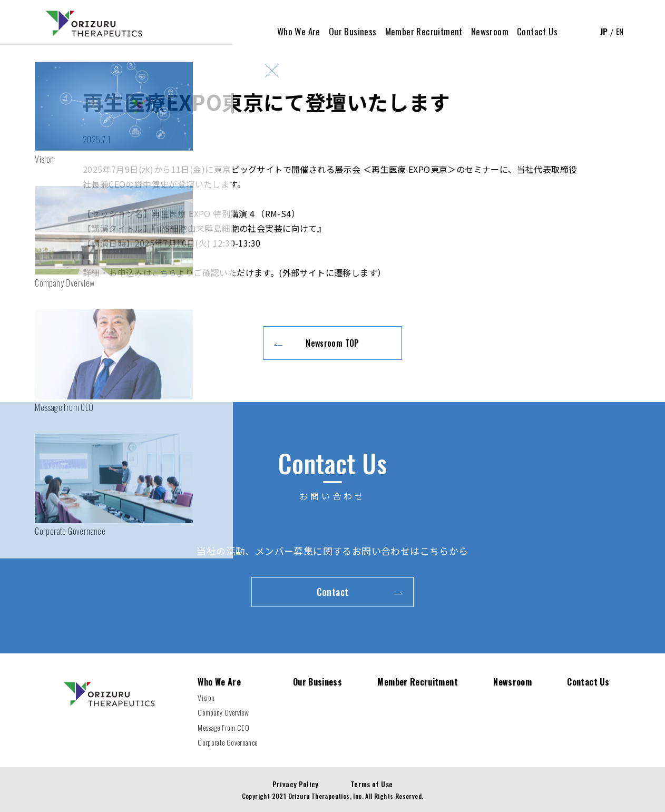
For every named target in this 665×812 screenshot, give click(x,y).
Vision (206, 697)
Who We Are (219, 682)
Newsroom (512, 682)
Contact (333, 592)
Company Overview (223, 712)
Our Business (318, 682)
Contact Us (588, 682)
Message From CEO (223, 727)
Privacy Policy (295, 784)
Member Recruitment (418, 682)
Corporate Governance (228, 742)
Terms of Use (372, 784)
